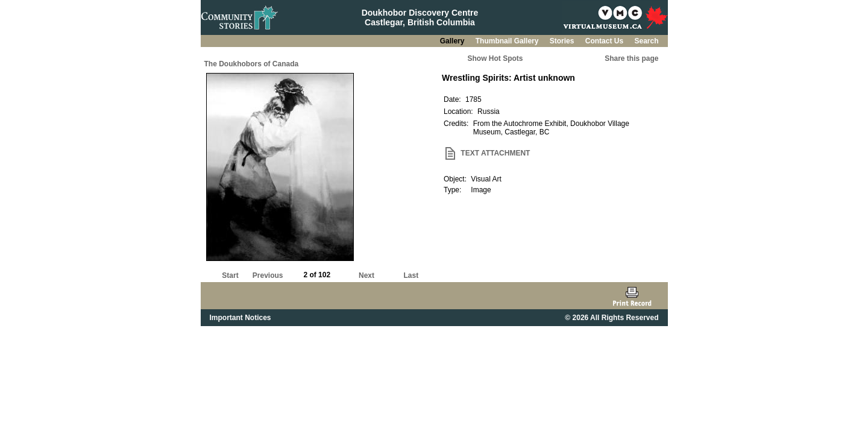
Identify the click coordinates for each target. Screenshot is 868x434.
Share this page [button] (631, 58)
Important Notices (241, 318)
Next (366, 275)
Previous (268, 275)
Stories (563, 41)
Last (411, 275)
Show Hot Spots (495, 58)
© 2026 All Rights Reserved (612, 318)
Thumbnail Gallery (508, 41)
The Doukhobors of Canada (252, 64)
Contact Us (605, 41)
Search (646, 41)
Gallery (453, 41)
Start (230, 275)
